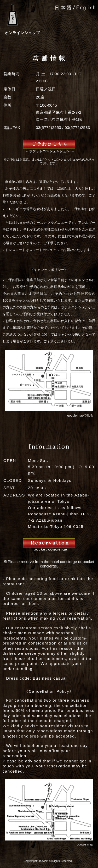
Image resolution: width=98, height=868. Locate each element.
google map (85, 844)
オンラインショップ (22, 33)
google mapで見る (80, 416)
